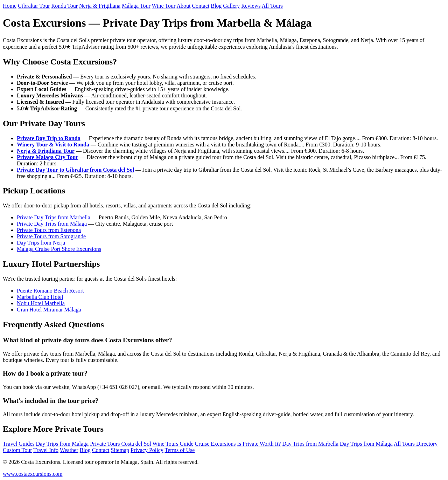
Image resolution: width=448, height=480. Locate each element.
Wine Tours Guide (173, 444)
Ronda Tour (65, 6)
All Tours (272, 6)
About (183, 6)
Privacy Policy (147, 450)
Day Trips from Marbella (310, 444)
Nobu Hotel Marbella (41, 303)
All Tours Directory (416, 444)
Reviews (251, 6)
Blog (216, 6)
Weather (69, 450)
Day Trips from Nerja (41, 243)
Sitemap (120, 450)
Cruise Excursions (215, 444)
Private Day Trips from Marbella (54, 217)
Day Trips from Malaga (62, 444)
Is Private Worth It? (259, 444)
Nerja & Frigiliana (100, 6)
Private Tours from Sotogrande (51, 236)
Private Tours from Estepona (49, 230)
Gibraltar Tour (34, 6)
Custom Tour (17, 450)
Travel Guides (19, 444)
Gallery (231, 6)
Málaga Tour (136, 6)
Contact (201, 6)
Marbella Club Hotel (40, 297)
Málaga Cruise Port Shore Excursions (59, 249)
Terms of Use (180, 450)
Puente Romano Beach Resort (50, 291)
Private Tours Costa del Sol (121, 444)
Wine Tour (164, 6)
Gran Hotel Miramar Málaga (49, 310)
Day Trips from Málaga (366, 444)
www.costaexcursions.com (33, 474)
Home (10, 6)
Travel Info (46, 450)
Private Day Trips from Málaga (52, 224)
